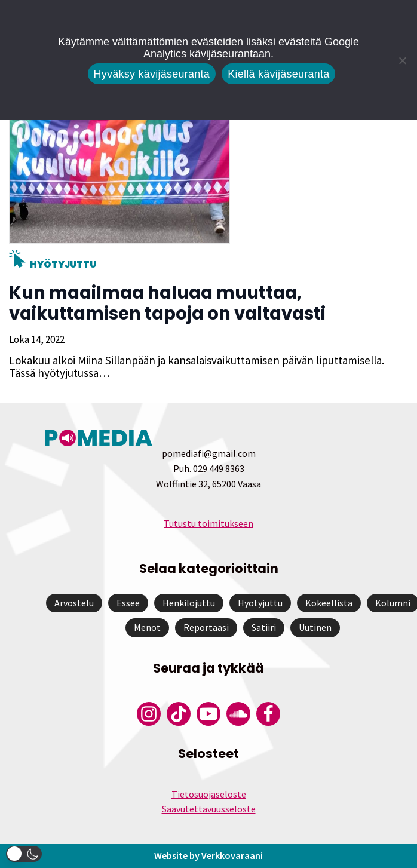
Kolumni (393, 603)
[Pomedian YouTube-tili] (208, 714)
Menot (147, 627)
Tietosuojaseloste (209, 794)
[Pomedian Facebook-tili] (268, 714)
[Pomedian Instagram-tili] (149, 714)
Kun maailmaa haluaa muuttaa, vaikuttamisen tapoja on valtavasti (167, 303)
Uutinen (315, 627)
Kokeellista (329, 603)
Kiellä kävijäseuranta (278, 74)
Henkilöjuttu (189, 603)
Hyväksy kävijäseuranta (152, 74)
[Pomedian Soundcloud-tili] (238, 714)
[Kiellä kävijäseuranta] (402, 60)
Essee (128, 603)
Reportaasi (206, 627)
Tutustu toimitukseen (208, 523)
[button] (24, 854)
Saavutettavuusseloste (209, 809)
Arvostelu (74, 603)
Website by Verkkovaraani (208, 855)
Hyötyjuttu (63, 264)
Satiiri (264, 627)
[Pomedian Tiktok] (179, 714)
